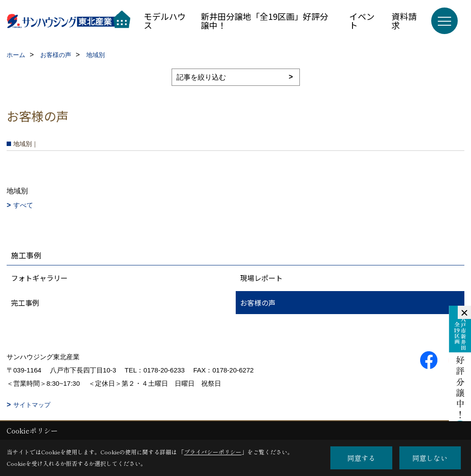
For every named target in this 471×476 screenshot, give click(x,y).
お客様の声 (258, 303)
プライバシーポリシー (213, 452)
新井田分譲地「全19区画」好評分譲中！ (264, 21)
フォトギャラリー (39, 278)
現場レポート (261, 278)
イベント (362, 21)
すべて (23, 205)
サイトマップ (32, 405)
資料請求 (404, 21)
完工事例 (25, 303)
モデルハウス (165, 21)
